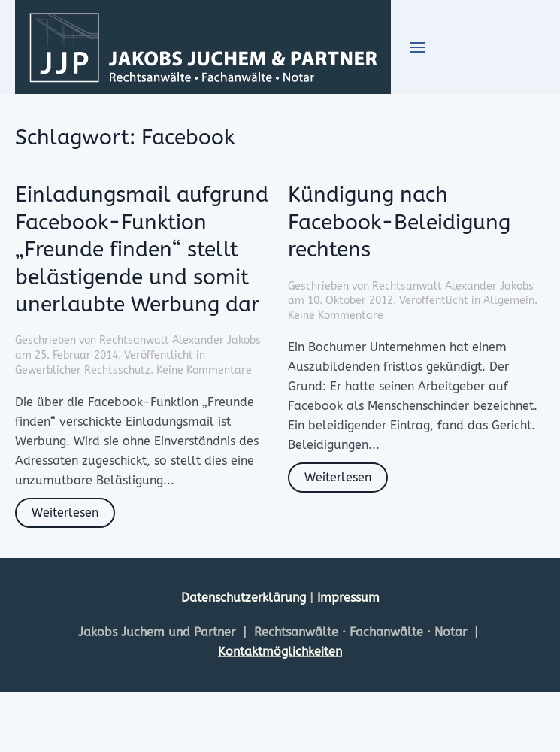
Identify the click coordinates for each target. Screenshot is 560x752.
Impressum (348, 597)
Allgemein (509, 300)
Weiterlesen (65, 512)
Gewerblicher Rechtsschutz (83, 370)
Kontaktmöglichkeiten (280, 652)
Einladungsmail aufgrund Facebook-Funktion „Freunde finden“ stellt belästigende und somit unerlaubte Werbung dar (142, 249)
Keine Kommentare (204, 370)
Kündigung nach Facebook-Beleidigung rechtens (399, 222)
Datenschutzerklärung (245, 597)
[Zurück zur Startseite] (203, 47)
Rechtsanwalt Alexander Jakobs (180, 340)
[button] (417, 47)
